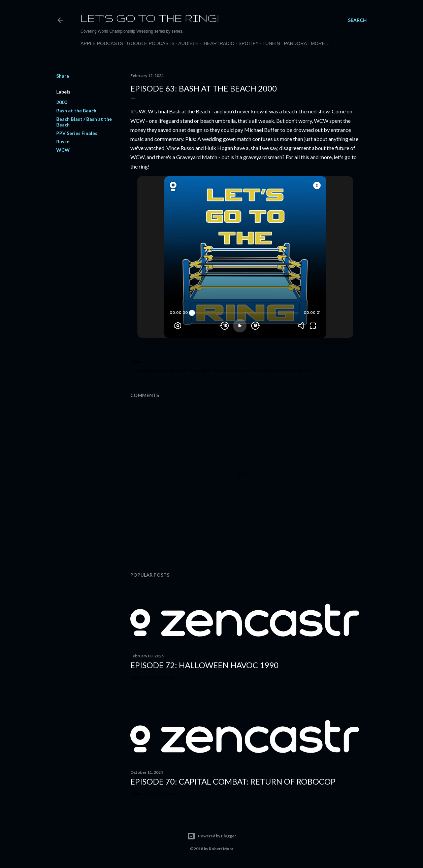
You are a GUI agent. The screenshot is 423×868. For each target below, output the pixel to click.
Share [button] (63, 76)
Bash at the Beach (76, 111)
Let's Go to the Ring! (150, 18)
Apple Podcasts (102, 43)
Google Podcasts (151, 43)
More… (320, 43)
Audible (188, 43)
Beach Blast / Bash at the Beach (218, 371)
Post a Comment (161, 677)
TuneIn (271, 43)
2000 (62, 102)
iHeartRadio (218, 43)
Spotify (249, 43)
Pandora (295, 43)
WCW (63, 150)
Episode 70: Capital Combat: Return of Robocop (233, 781)
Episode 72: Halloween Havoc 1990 (204, 665)
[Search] (357, 20)
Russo (63, 141)
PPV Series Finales (77, 133)
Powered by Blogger (212, 836)
